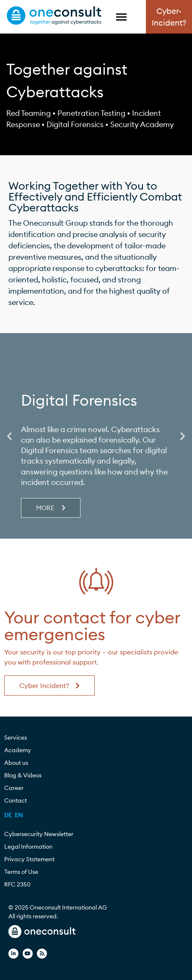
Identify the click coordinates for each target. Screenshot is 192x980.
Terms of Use (21, 872)
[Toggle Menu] (121, 17)
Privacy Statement (29, 859)
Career (16, 788)
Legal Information (28, 847)
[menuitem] (8, 815)
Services (18, 738)
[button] (9, 436)
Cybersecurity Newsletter (39, 834)
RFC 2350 (17, 884)
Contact (16, 800)
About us (18, 763)
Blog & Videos (25, 775)
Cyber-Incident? (169, 17)
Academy (20, 750)
